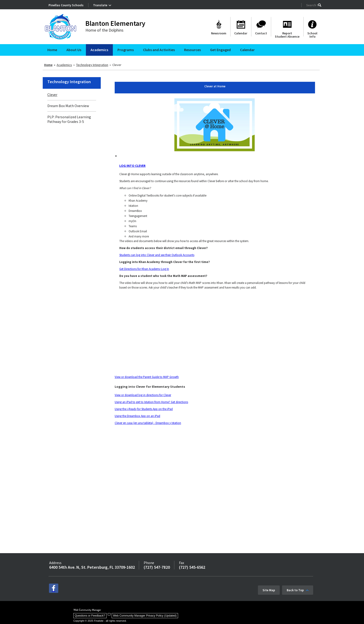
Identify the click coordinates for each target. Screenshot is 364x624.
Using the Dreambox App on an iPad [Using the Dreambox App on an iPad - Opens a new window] (137, 416)
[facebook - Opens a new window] (54, 588)
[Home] (52, 50)
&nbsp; (180, 464)
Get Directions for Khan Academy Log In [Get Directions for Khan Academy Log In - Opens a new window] (144, 269)
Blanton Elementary (115, 23)
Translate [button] (100, 5)
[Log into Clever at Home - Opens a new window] (215, 125)
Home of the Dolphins (104, 30)
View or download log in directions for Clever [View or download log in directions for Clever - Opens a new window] (143, 395)
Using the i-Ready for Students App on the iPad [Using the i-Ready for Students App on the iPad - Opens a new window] (144, 409)
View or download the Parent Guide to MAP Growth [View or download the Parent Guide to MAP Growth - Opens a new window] (147, 377)
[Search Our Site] (312, 5)
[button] (320, 5)
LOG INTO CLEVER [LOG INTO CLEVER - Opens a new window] (132, 166)
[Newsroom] (219, 27)
